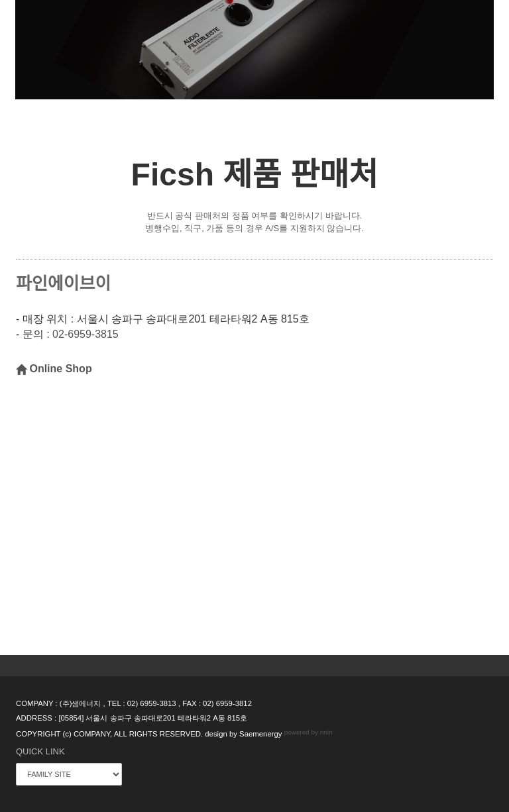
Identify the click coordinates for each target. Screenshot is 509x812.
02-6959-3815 (85, 335)
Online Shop (54, 369)
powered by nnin (309, 733)
